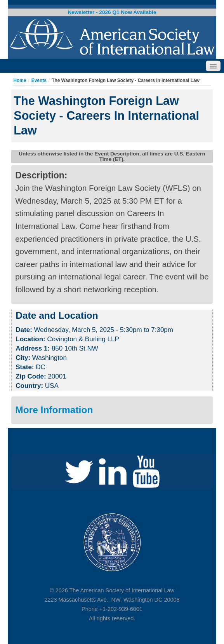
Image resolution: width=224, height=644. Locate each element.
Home (20, 80)
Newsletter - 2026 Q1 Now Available (112, 12)
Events (39, 80)
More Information (54, 410)
